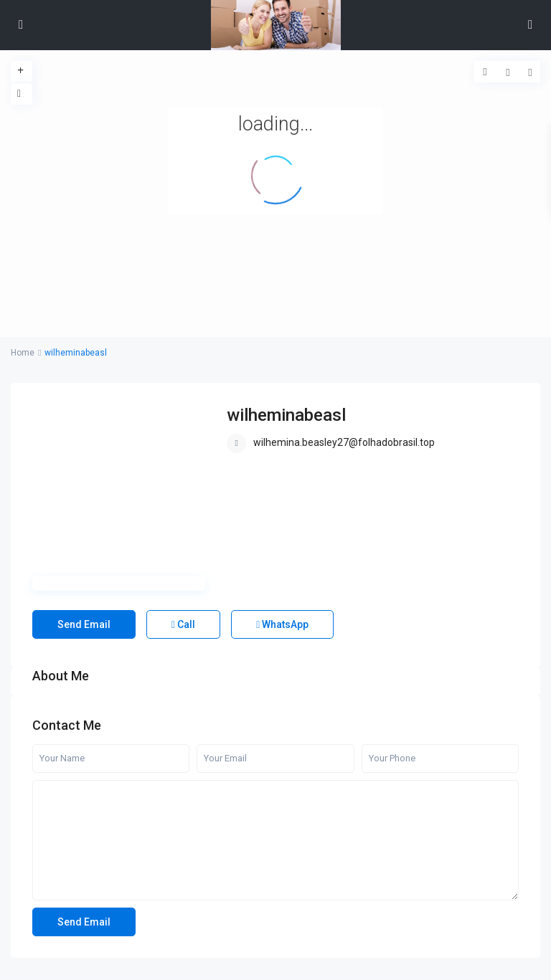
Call (183, 624)
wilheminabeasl (286, 415)
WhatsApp (282, 624)
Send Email (84, 624)
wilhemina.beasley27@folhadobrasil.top (344, 442)
